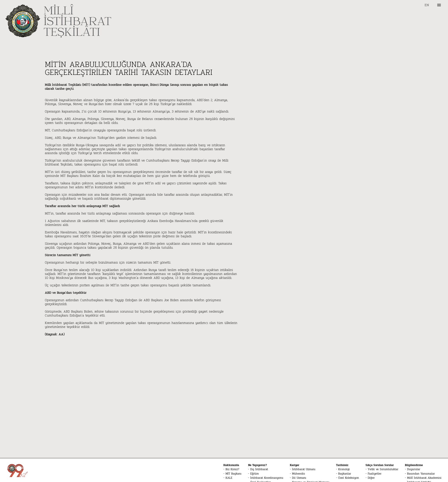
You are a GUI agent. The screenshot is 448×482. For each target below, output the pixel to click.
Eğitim (255, 474)
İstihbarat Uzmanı (304, 469)
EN (427, 5)
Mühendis (298, 474)
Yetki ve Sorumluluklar (383, 469)
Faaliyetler (375, 474)
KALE (229, 478)
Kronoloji (344, 469)
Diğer (371, 478)
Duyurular (414, 469)
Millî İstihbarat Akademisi (424, 478)
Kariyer (295, 465)
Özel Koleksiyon (349, 478)
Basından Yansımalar (421, 474)
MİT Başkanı (234, 474)
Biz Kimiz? (232, 469)
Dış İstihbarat (259, 469)
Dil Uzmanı (299, 478)
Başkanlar (345, 474)
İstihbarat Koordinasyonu (267, 478)
